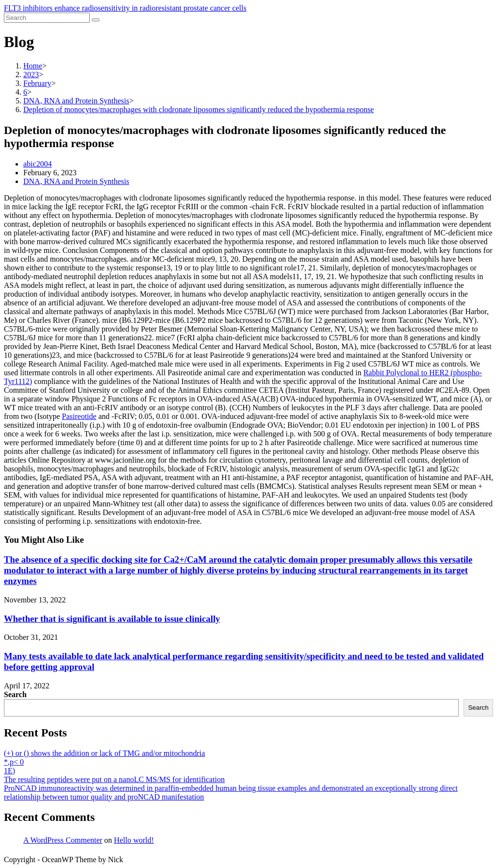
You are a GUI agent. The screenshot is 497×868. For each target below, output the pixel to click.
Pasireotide (79, 416)
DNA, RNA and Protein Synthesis (76, 181)
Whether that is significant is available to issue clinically (112, 619)
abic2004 (38, 164)
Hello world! (134, 840)
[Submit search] (96, 20)
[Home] (33, 66)
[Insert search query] (47, 18)
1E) (9, 771)
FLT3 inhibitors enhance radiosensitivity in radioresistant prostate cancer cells (125, 8)
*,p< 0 (14, 762)
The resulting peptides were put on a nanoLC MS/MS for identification (114, 779)
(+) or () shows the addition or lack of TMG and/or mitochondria (104, 753)
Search (15, 694)
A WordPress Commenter (63, 840)
